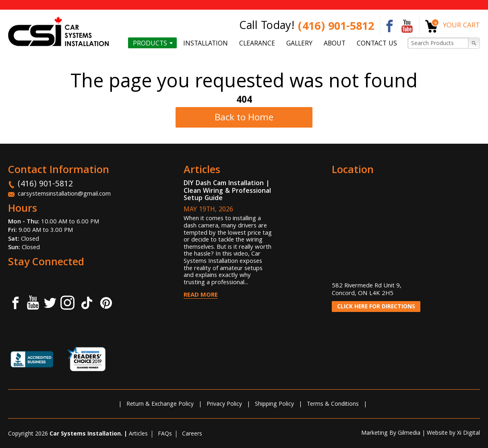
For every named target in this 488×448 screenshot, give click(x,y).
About (335, 43)
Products (150, 43)
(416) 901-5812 (336, 28)
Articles (138, 434)
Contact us (377, 43)
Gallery (299, 43)
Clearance (257, 43)
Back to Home (244, 119)
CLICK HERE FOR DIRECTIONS (376, 307)
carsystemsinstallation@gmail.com (64, 194)
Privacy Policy (224, 405)
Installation (206, 43)
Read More (201, 295)
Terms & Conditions (333, 405)
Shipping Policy (274, 405)
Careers (192, 434)
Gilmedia (409, 434)
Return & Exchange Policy (160, 405)
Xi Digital (468, 434)
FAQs (165, 434)
